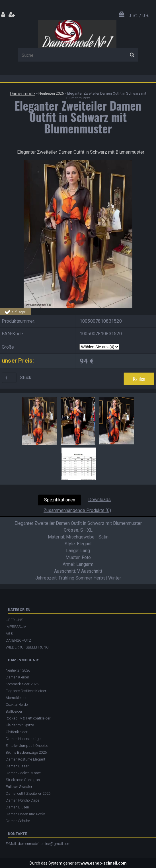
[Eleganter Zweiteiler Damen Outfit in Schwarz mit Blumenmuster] (78, 162)
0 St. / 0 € (139, 15)
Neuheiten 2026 (51, 93)
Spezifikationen (60, 500)
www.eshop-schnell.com (104, 863)
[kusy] (9, 378)
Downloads (99, 500)
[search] (132, 55)
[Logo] (77, 34)
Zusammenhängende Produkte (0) (77, 510)
